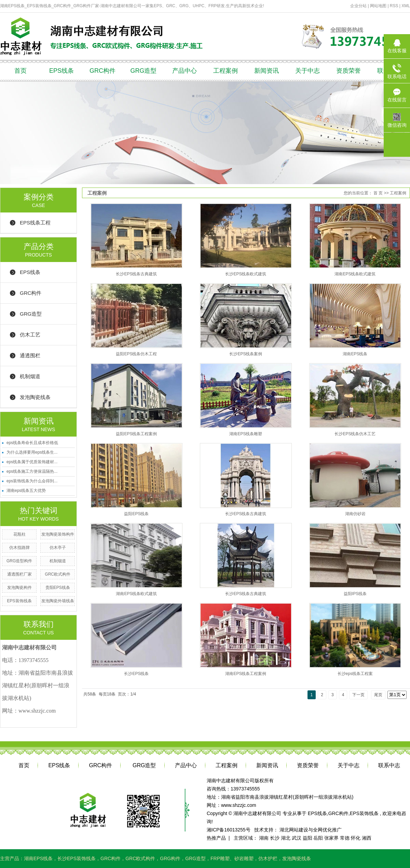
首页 (20, 71)
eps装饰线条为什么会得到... (32, 481)
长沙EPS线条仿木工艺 (355, 434)
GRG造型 (143, 71)
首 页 (378, 193)
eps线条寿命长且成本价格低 (32, 443)
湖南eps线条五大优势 (26, 491)
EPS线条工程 (35, 223)
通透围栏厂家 (19, 574)
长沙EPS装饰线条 (77, 858)
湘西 (367, 838)
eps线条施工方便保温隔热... (32, 471)
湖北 (286, 838)
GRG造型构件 (19, 561)
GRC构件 (102, 71)
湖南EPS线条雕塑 (246, 434)
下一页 (358, 695)
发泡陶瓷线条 (35, 397)
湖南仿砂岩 (355, 514)
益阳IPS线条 (355, 594)
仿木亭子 (58, 548)
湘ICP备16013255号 (229, 830)
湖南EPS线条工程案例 (246, 674)
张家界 (331, 838)
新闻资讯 (266, 71)
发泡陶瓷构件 (19, 588)
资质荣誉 (348, 71)
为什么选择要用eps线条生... (32, 452)
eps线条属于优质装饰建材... (32, 462)
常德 (345, 838)
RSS (394, 6)
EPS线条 (61, 71)
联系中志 (389, 765)
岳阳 (318, 838)
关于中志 (307, 71)
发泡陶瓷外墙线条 (58, 601)
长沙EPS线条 (136, 674)
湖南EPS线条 (355, 354)
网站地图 (379, 6)
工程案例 (225, 71)
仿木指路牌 (19, 548)
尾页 (378, 695)
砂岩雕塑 (244, 858)
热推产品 (216, 838)
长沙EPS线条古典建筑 (136, 274)
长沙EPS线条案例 (246, 354)
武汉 (297, 838)
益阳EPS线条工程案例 (136, 434)
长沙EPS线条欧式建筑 (246, 274)
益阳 (307, 838)
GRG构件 (170, 858)
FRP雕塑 (220, 858)
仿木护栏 (268, 858)
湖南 (264, 838)
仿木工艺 (30, 335)
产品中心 (184, 71)
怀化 (356, 838)
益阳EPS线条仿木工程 (136, 354)
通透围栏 (30, 355)
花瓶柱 (19, 534)
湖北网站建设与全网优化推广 (311, 830)
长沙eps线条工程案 (355, 674)
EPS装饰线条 (19, 601)
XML (406, 6)
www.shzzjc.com (239, 805)
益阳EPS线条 (136, 514)
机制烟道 (30, 376)
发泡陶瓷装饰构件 (58, 534)
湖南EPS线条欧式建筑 (355, 274)
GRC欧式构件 (58, 574)
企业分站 (358, 6)
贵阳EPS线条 (58, 588)
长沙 (275, 838)
